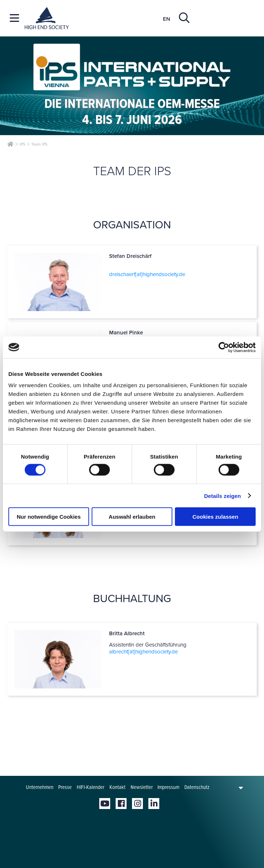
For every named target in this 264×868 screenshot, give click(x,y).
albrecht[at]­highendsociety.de (143, 652)
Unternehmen (40, 787)
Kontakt (117, 787)
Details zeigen (222, 496)
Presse (65, 787)
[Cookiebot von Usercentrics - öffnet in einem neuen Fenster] (224, 347)
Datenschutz (197, 787)
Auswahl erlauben (132, 517)
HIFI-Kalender (91, 787)
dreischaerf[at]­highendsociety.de (147, 274)
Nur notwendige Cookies (49, 517)
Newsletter (142, 787)
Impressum (168, 787)
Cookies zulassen (215, 517)
